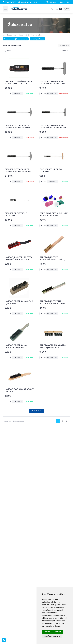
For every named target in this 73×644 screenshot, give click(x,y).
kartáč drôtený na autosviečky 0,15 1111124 (52, 302)
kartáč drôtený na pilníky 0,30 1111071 (16, 346)
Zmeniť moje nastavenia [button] (52, 636)
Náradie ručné (24, 35)
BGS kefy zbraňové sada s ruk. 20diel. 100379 (19, 83)
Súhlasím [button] (47, 632)
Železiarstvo (12, 35)
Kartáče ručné (37, 35)
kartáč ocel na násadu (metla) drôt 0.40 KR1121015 (53, 348)
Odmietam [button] (58, 632)
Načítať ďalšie (36, 411)
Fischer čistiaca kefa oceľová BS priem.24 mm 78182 (54, 128)
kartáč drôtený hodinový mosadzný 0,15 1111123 (53, 260)
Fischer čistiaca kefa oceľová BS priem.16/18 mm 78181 (18, 128)
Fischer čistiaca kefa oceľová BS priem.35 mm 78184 (19, 172)
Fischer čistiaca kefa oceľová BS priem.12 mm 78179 (53, 84)
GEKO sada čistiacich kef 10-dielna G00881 (54, 215)
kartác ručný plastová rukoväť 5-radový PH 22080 (18, 260)
